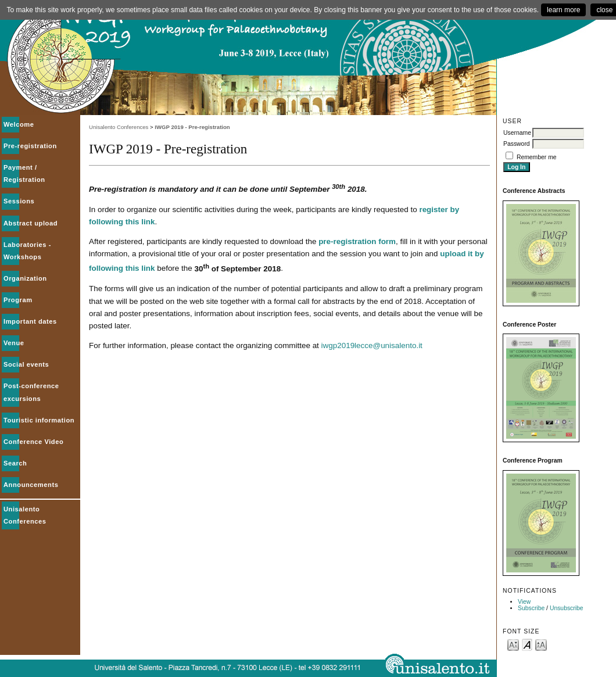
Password (517, 144)
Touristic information (39, 420)
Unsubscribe (567, 608)
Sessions (19, 201)
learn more (563, 10)
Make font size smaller (513, 644)
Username (517, 133)
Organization (25, 278)
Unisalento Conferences (119, 127)
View (524, 602)
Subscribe (531, 608)
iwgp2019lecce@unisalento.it (372, 345)
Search (15, 463)
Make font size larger (541, 644)
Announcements (31, 485)
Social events (26, 364)
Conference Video (33, 442)
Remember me (537, 157)
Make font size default (527, 644)
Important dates (30, 321)
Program (18, 300)
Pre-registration (30, 146)
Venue (14, 343)
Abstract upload (31, 223)
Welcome (19, 124)
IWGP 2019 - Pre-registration (192, 127)
